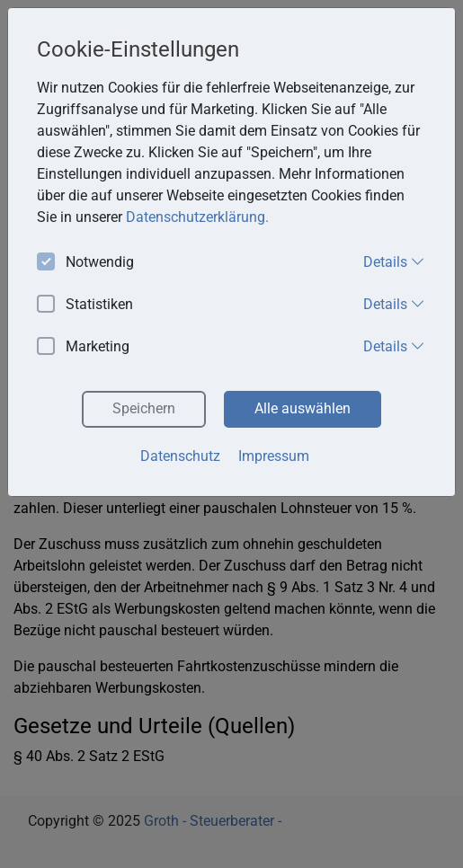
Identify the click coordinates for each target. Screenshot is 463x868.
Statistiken (85, 305)
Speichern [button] (144, 408)
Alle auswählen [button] (303, 408)
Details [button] (394, 261)
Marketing (83, 347)
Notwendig (85, 263)
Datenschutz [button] (180, 456)
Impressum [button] (274, 456)
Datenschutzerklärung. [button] (197, 217)
